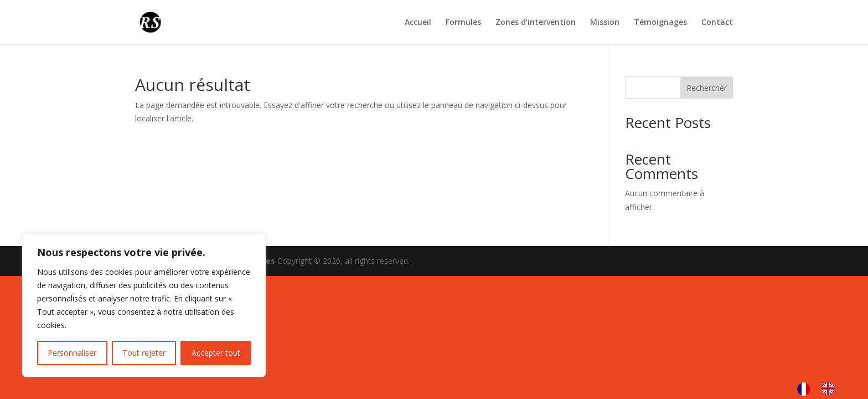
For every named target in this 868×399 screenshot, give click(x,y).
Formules (463, 23)
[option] (831, 388)
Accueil (418, 23)
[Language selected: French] (821, 388)
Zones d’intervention (536, 23)
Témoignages (660, 23)
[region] (144, 305)
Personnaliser (72, 353)
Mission (605, 23)
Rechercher (707, 88)
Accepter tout (216, 353)
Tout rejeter (144, 353)
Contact (717, 23)
